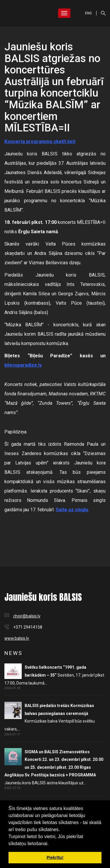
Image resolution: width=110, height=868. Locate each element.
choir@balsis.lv (27, 616)
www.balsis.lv (17, 638)
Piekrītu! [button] (55, 857)
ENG (88, 13)
